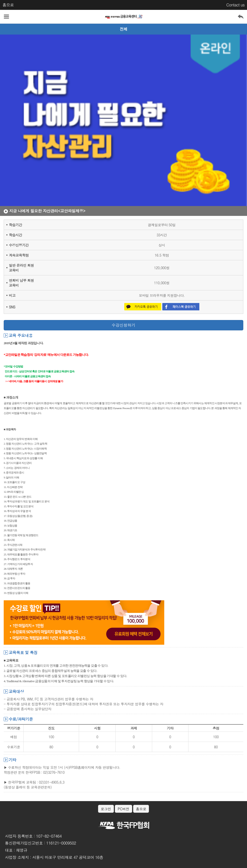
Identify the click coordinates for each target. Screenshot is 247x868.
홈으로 (8, 5)
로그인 (106, 809)
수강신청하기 (123, 325)
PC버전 (123, 809)
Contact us (235, 5)
